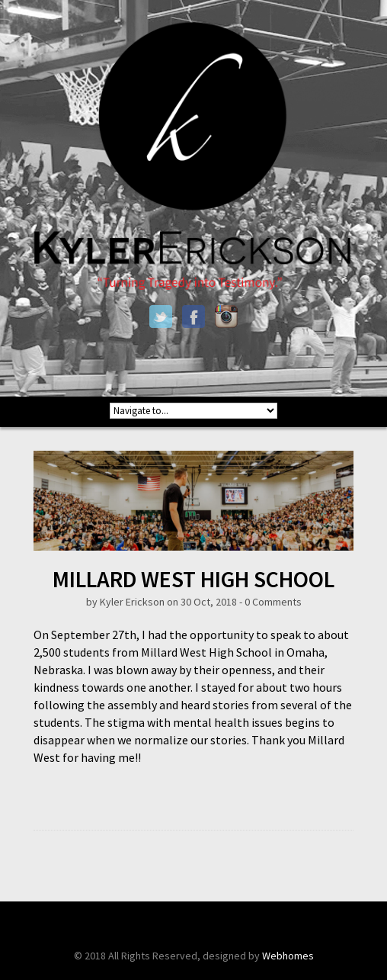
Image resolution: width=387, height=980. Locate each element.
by (93, 602)
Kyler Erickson (132, 602)
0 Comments (273, 602)
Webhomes (288, 956)
